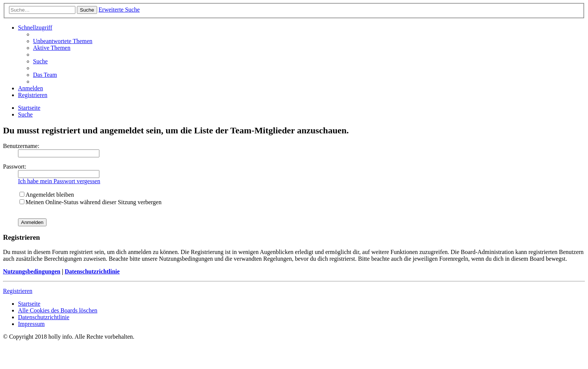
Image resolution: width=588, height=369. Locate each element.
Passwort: (15, 167)
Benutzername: (21, 146)
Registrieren (18, 291)
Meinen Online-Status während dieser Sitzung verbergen (91, 202)
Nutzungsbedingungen (32, 271)
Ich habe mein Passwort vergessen (59, 181)
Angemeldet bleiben (47, 195)
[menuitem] (63, 41)
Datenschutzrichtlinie (92, 271)
